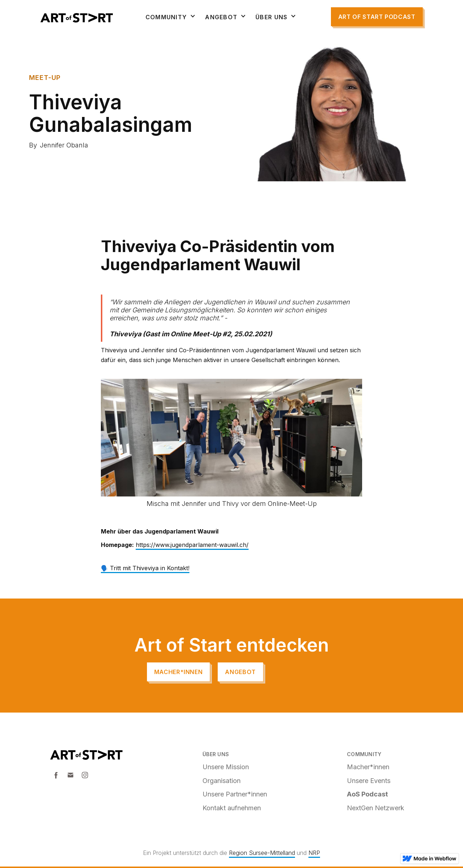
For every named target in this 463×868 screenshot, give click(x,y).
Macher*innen (179, 672)
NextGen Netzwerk (376, 808)
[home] (77, 18)
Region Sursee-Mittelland (262, 853)
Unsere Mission (226, 767)
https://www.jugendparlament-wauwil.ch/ (192, 545)
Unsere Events (369, 781)
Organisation (222, 781)
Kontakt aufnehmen (232, 808)
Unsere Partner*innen (235, 794)
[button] (171, 17)
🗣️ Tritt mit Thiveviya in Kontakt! (145, 568)
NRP (314, 853)
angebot (240, 672)
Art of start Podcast (377, 17)
